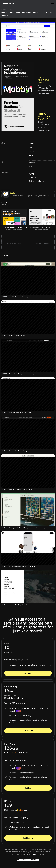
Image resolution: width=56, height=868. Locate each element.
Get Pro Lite (28, 731)
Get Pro (28, 788)
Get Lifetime (28, 838)
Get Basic (28, 673)
